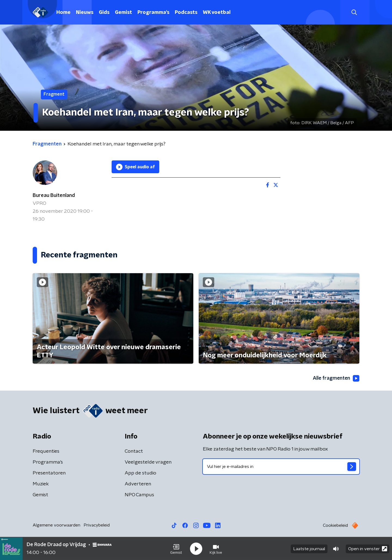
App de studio (140, 473)
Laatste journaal (309, 549)
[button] (176, 549)
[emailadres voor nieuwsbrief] (281, 467)
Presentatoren (49, 473)
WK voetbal (217, 13)
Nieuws (85, 13)
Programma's (153, 13)
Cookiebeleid (335, 526)
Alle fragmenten (336, 378)
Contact (134, 452)
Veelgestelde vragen (148, 462)
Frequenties (46, 452)
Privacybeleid (97, 525)
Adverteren (138, 484)
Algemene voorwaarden (56, 525)
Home (63, 13)
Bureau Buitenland (54, 196)
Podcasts (186, 13)
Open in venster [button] (368, 548)
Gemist (123, 13)
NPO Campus (139, 495)
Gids (104, 13)
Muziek (41, 484)
